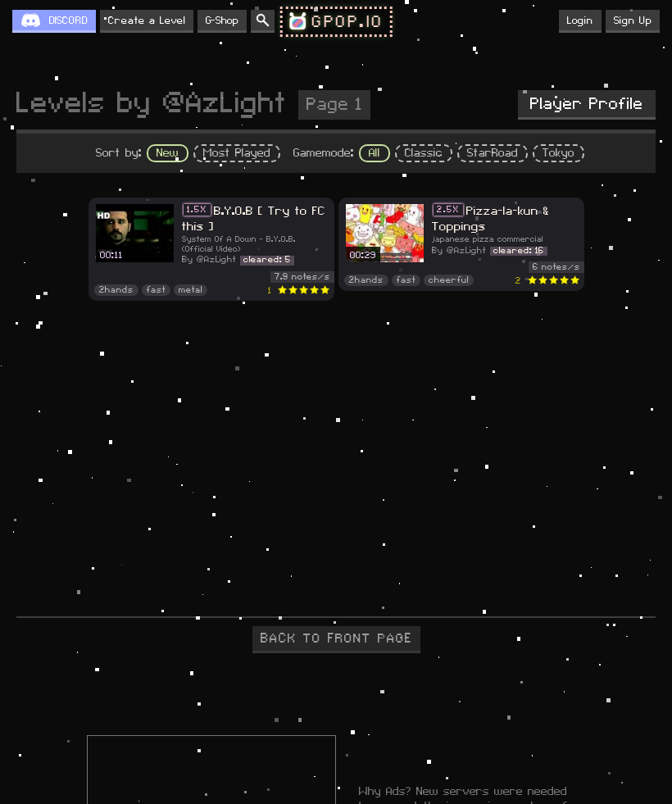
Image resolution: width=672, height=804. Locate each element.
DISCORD (68, 20)
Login (580, 20)
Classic (424, 153)
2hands (116, 290)
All (375, 153)
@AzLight (216, 260)
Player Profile (587, 104)
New (168, 153)
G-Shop (222, 20)
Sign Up (633, 20)
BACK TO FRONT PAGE (336, 638)
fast (156, 290)
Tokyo (558, 153)
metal (191, 290)
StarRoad (493, 153)
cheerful (449, 280)
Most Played (237, 153)
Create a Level (147, 20)
